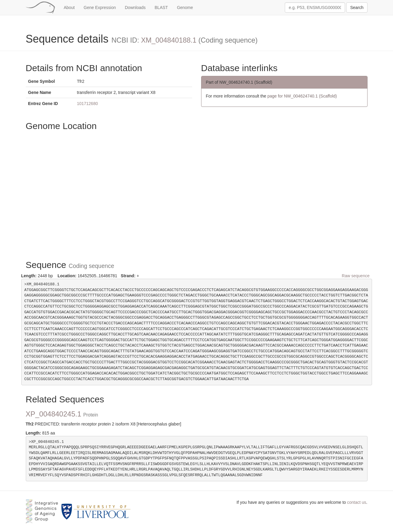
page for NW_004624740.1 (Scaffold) (302, 96)
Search (357, 8)
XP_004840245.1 (62, 414)
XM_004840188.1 (169, 40)
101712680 (87, 104)
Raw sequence (356, 276)
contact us (357, 502)
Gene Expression (100, 8)
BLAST (161, 8)
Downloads (135, 8)
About (69, 8)
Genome (185, 8)
